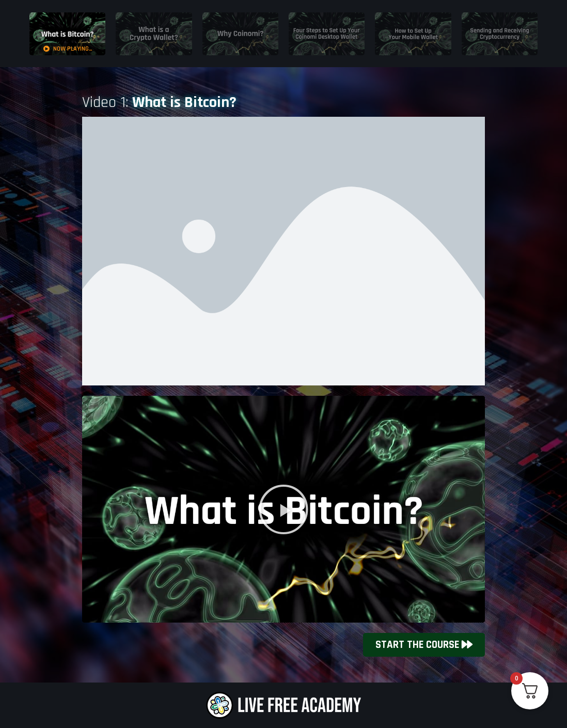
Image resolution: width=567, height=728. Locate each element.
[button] (283, 509)
